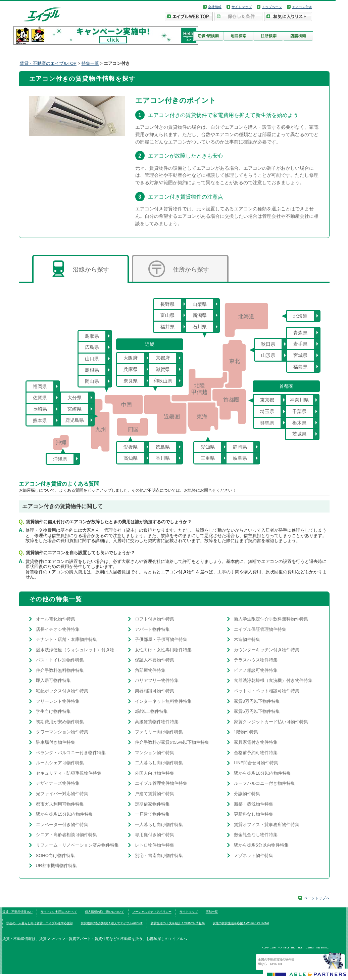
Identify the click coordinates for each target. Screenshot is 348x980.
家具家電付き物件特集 (256, 742)
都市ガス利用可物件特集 (60, 804)
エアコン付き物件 (178, 572)
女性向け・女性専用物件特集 (163, 650)
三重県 (208, 458)
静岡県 (240, 447)
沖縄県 (60, 459)
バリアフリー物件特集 (157, 680)
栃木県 (299, 423)
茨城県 (299, 434)
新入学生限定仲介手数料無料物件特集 (271, 619)
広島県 (92, 347)
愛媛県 (131, 447)
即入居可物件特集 (53, 680)
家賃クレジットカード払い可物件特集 (271, 722)
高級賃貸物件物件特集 (157, 722)
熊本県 (40, 420)
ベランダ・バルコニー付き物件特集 (71, 753)
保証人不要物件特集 (155, 660)
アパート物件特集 (152, 629)
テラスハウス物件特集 (256, 660)
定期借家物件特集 (152, 804)
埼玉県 (267, 411)
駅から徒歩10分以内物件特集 (262, 773)
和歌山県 (163, 381)
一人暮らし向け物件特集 (159, 825)
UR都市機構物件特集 (57, 866)
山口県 (92, 359)
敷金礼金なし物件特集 (256, 835)
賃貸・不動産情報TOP (17, 912)
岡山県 (92, 381)
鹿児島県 (74, 420)
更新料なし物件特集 (254, 814)
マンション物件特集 (155, 753)
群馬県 (267, 423)
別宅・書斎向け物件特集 (159, 855)
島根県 (92, 370)
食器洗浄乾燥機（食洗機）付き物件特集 (273, 680)
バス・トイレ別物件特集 (60, 660)
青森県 (300, 333)
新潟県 (200, 315)
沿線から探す (81, 269)
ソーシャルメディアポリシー (152, 912)
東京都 (267, 400)
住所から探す (179, 269)
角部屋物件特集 (150, 670)
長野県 (167, 304)
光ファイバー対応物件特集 (62, 794)
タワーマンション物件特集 (62, 732)
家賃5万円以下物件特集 (257, 711)
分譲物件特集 (247, 794)
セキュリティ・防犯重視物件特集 (69, 773)
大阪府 (131, 358)
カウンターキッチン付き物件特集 (267, 650)
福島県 (300, 367)
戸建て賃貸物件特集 (155, 794)
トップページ (272, 7)
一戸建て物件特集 (152, 814)
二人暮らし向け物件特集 (159, 763)
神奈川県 (299, 400)
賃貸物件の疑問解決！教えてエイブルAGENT (112, 923)
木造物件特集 (247, 639)
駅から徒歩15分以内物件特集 (64, 814)
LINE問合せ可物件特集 (256, 763)
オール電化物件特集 (56, 619)
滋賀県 (163, 369)
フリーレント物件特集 (58, 701)
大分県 (74, 398)
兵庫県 (131, 369)
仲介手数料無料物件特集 (60, 670)
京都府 (163, 358)
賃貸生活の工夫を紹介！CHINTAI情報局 (178, 923)
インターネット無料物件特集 (163, 701)
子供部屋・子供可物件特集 (161, 639)
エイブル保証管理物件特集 (260, 629)
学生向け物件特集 (53, 711)
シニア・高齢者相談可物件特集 (66, 835)
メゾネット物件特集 (254, 855)
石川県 (200, 327)
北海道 (300, 316)
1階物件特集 (246, 732)
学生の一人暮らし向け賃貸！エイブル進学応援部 (40, 923)
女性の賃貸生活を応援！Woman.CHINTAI (241, 923)
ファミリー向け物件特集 (159, 732)
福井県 (167, 327)
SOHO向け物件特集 (55, 855)
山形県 (268, 355)
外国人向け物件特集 (155, 773)
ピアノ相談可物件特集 (256, 670)
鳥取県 (92, 336)
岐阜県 (240, 458)
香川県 (163, 458)
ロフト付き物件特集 (155, 619)
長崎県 (40, 409)
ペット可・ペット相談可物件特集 (267, 691)
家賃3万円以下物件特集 (257, 701)
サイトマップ (242, 7)
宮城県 (300, 355)
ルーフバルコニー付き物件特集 (264, 783)
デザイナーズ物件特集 (58, 783)
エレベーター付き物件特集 (62, 825)
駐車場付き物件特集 (56, 742)
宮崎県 (74, 409)
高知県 (131, 458)
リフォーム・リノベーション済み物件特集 (77, 845)
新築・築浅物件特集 (254, 804)
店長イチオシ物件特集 (58, 629)
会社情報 (215, 7)
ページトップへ (317, 898)
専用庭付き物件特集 (155, 835)
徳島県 (163, 447)
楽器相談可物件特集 (155, 691)
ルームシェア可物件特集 (60, 763)
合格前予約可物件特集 (256, 753)
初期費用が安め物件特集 (60, 722)
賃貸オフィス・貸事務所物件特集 (267, 825)
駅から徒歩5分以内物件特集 (261, 845)
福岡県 (40, 386)
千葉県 (299, 411)
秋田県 (268, 344)
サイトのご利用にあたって (59, 912)
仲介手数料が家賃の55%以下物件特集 (172, 742)
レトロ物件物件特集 (155, 845)
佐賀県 (40, 398)
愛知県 (208, 447)
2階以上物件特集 (151, 711)
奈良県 (131, 381)
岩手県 (300, 344)
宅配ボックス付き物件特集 (62, 691)
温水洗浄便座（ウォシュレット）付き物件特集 (79, 650)
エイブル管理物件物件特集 (161, 783)
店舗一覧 (212, 912)
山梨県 (200, 304)
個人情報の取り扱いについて (105, 912)
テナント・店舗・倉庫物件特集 (66, 639)
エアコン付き (302, 7)
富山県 (167, 315)
